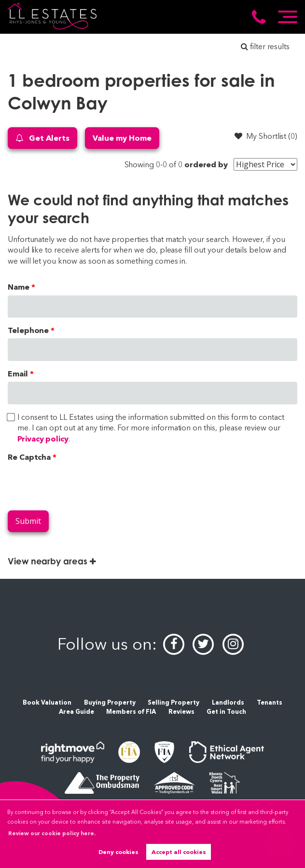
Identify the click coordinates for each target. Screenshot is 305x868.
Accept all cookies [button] (179, 852)
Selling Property (173, 702)
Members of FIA (131, 712)
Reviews (181, 712)
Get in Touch (226, 712)
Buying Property (110, 702)
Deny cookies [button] (118, 852)
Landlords (228, 702)
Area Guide (76, 712)
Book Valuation (47, 702)
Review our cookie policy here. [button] (52, 833)
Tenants (270, 702)
